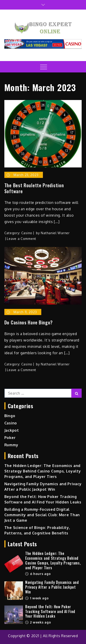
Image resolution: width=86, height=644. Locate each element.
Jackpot (12, 430)
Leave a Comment (22, 239)
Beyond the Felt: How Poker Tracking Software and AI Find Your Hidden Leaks (50, 611)
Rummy (11, 445)
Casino (27, 233)
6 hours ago (38, 574)
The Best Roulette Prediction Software (34, 188)
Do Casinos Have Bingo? (29, 322)
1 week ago (37, 598)
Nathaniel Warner (55, 233)
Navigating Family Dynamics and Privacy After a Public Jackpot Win (52, 587)
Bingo (10, 416)
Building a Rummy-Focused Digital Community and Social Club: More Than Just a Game (42, 515)
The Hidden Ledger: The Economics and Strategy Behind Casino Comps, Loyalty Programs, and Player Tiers (43, 471)
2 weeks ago (38, 622)
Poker (10, 438)
